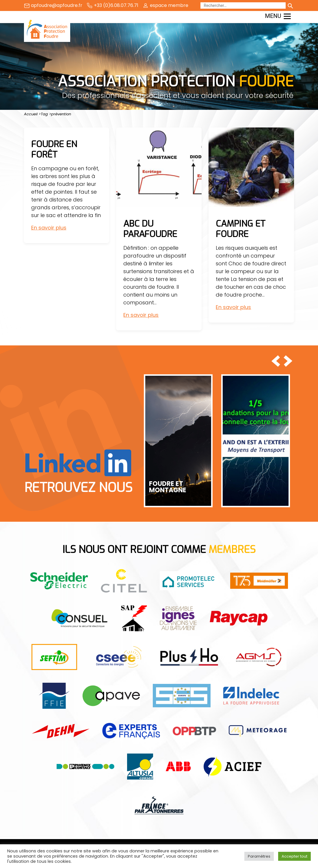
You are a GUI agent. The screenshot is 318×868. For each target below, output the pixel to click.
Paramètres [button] (259, 856)
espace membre (169, 5)
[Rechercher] (243, 5)
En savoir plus (49, 228)
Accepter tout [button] (294, 856)
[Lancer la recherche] (290, 5)
